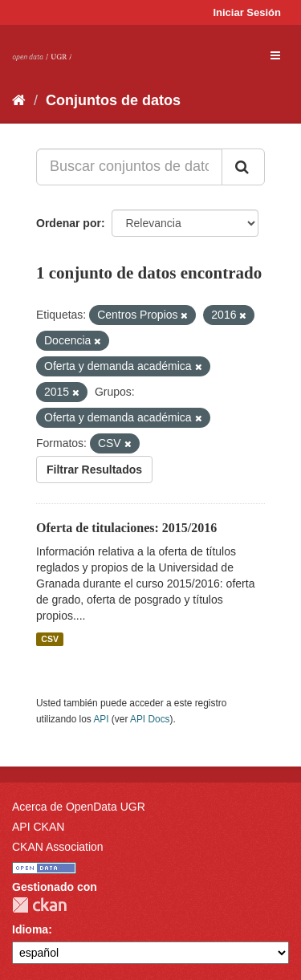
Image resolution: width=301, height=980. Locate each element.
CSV (50, 639)
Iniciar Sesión (247, 12)
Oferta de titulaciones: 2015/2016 (126, 528)
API (101, 719)
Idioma (30, 929)
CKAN (39, 905)
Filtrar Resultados (94, 470)
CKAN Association (58, 847)
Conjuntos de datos (113, 100)
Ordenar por (69, 223)
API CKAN (38, 827)
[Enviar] (243, 167)
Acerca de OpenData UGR (79, 807)
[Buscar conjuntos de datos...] (129, 167)
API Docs (150, 719)
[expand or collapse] (275, 55)
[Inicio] (19, 100)
